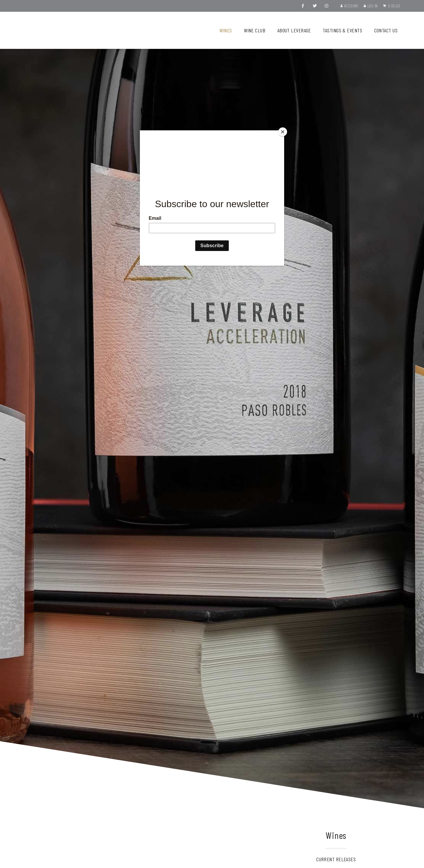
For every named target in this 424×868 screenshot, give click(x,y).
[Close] (283, 132)
